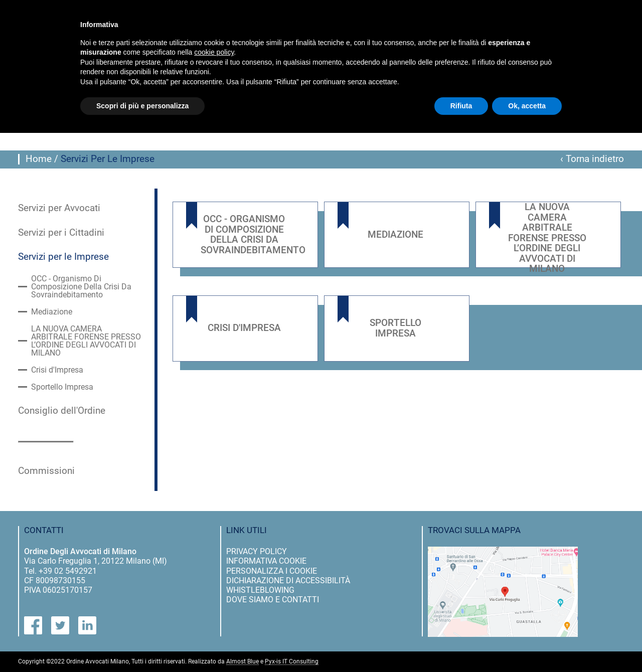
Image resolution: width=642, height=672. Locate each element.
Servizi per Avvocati (59, 208)
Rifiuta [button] (461, 106)
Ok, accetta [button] (527, 106)
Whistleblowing (260, 590)
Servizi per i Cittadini (61, 233)
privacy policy (257, 551)
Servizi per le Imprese (63, 257)
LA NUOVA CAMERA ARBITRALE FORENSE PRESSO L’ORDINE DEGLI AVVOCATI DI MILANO (86, 341)
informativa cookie (266, 561)
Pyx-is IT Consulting (292, 662)
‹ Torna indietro (592, 159)
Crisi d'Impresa (57, 370)
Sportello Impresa (62, 387)
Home (39, 159)
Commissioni (46, 471)
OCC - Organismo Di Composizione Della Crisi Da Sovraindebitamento (81, 287)
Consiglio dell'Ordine (62, 411)
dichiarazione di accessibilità (288, 580)
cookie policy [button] (214, 52)
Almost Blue (243, 662)
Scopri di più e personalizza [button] (142, 106)
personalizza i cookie (272, 571)
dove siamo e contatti (273, 600)
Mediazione (52, 312)
